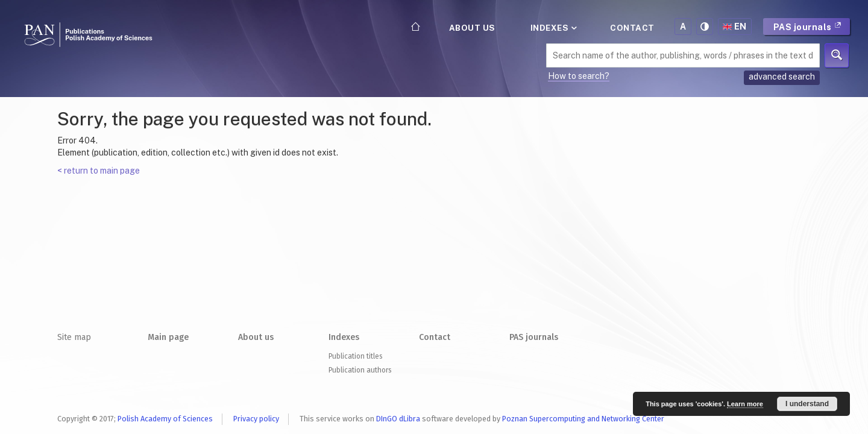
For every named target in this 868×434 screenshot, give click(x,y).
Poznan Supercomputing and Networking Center (583, 419)
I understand (807, 404)
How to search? (579, 76)
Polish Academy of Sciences (165, 419)
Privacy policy (256, 419)
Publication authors (360, 370)
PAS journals (808, 27)
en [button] (735, 27)
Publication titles (355, 356)
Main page (168, 337)
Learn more (745, 404)
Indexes (553, 28)
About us (472, 28)
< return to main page (99, 171)
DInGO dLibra (398, 419)
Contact (632, 28)
